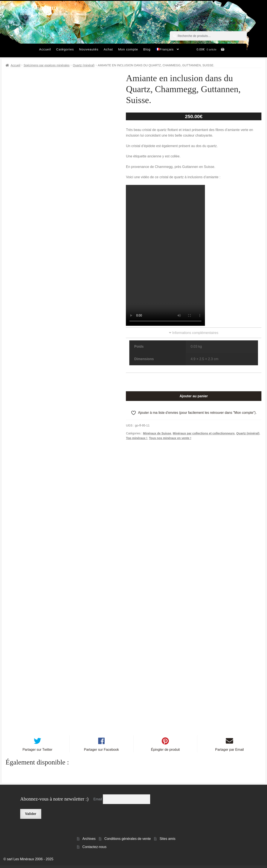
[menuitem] (167, 50)
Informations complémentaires (194, 333)
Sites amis (168, 841)
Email (98, 802)
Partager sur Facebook (101, 752)
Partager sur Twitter (37, 752)
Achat (108, 49)
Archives (89, 841)
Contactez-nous (95, 850)
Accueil (45, 49)
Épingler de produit (165, 752)
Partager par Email (230, 752)
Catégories (65, 49)
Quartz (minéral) (84, 65)
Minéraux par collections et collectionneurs (204, 433)
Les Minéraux (39, 8)
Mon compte (128, 49)
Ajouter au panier (194, 396)
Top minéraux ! (137, 438)
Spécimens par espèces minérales (47, 65)
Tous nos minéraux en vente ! (170, 438)
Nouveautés (89, 49)
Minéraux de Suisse (157, 433)
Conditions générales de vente (128, 841)
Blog (147, 49)
